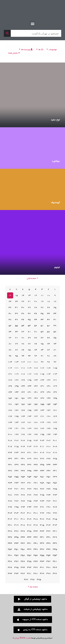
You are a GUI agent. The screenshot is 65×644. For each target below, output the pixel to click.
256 (10, 477)
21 (29, 301)
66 (49, 338)
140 (36, 392)
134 (23, 386)
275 (42, 495)
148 (36, 398)
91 (42, 356)
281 (55, 501)
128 (10, 380)
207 (16, 440)
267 (42, 489)
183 (16, 422)
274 (49, 495)
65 (55, 338)
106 (49, 368)
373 (29, 567)
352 (10, 549)
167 (16, 410)
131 (42, 386)
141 (29, 392)
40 (10, 314)
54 (23, 326)
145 (55, 398)
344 (10, 543)
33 (55, 314)
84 (36, 350)
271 (16, 489)
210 (49, 447)
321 (55, 531)
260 (36, 483)
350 (23, 549)
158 (23, 404)
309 (29, 519)
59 (42, 332)
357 (29, 555)
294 (23, 507)
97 (55, 362)
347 (42, 549)
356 (36, 555)
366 (23, 561)
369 (55, 567)
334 (23, 537)
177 (55, 422)
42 (49, 320)
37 (29, 314)
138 (49, 392)
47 (16, 320)
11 (42, 295)
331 (42, 537)
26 (49, 307)
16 (10, 295)
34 (49, 314)
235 (42, 465)
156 (36, 404)
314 (49, 525)
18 (49, 301)
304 (10, 513)
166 (23, 410)
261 (29, 483)
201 (55, 440)
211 (42, 447)
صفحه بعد (32, 587)
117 (29, 374)
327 (16, 531)
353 (55, 555)
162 (49, 410)
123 (42, 380)
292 (36, 507)
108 (36, 368)
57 (55, 332)
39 (16, 314)
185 (55, 428)
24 (10, 301)
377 (55, 573)
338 (49, 543)
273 (55, 495)
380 (36, 573)
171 (42, 416)
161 (55, 410)
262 (23, 483)
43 (42, 320)
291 (42, 507)
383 (16, 573)
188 (36, 428)
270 (23, 489)
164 (36, 410)
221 (29, 453)
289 (55, 507)
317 (29, 525)
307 (42, 519)
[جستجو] (7, 33)
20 (36, 301)
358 (23, 555)
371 (42, 567)
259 (42, 483)
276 (36, 495)
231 (16, 459)
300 (36, 513)
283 (42, 501)
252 (36, 477)
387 (26, 579)
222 (23, 453)
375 (16, 567)
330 (49, 537)
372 (36, 567)
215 (16, 447)
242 (49, 471)
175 (16, 416)
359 (16, 555)
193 (55, 434)
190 (23, 428)
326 (23, 531)
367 (16, 561)
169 (55, 416)
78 (23, 344)
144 (10, 392)
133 (29, 386)
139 (42, 392)
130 (49, 386)
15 (16, 295)
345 (55, 549)
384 (10, 573)
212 (36, 447)
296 (10, 507)
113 (55, 374)
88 (10, 350)
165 (29, 410)
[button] (32, 24)
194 (49, 434)
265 (55, 489)
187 (42, 428)
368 (10, 561)
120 (10, 374)
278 (23, 495)
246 (23, 471)
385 (39, 579)
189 (29, 428)
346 (49, 549)
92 (36, 356)
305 (55, 519)
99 (42, 362)
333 (29, 537)
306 (49, 519)
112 (10, 368)
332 (36, 537)
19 (42, 301)
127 (16, 380)
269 (29, 489)
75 (42, 344)
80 (10, 344)
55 (16, 326)
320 (10, 525)
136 (10, 386)
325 (29, 531)
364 (36, 561)
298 (49, 513)
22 (23, 301)
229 (29, 459)
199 (16, 434)
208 (10, 440)
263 (16, 483)
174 (23, 416)
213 (29, 447)
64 (10, 332)
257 (55, 483)
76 (36, 344)
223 (16, 453)
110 (23, 368)
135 (16, 386)
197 (29, 434)
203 (42, 440)
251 (42, 477)
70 (23, 338)
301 (29, 513)
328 (10, 531)
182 (23, 422)
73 (55, 344)
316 (36, 525)
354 (49, 555)
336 (10, 537)
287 (16, 501)
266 (49, 489)
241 (55, 471)
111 (16, 368)
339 (42, 543)
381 (29, 573)
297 (55, 513)
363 (42, 561)
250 (49, 477)
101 (29, 362)
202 (49, 440)
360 (10, 555)
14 (23, 295)
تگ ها (40, 50)
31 (16, 307)
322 (49, 531)
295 (16, 507)
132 (36, 386)
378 (49, 573)
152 (10, 398)
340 (36, 543)
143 (16, 392)
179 (42, 422)
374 (23, 567)
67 (42, 338)
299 (42, 513)
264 (10, 483)
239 (16, 465)
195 (42, 434)
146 (49, 398)
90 (49, 356)
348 (36, 549)
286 (23, 501)
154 (49, 404)
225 (55, 459)
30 (23, 307)
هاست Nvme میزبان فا (22, 638)
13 (29, 295)
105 (55, 368)
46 (23, 320)
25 (55, 307)
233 (55, 465)
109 (29, 368)
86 (23, 350)
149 (29, 398)
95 (16, 356)
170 (49, 416)
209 (55, 447)
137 (55, 392)
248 (10, 471)
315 (42, 525)
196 (36, 434)
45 (29, 320)
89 (55, 356)
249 (55, 477)
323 (42, 531)
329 (55, 537)
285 (29, 501)
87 (16, 350)
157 (29, 404)
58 (49, 332)
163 (42, 410)
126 (23, 380)
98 (49, 362)
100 (36, 362)
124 (36, 380)
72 (10, 338)
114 (49, 374)
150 (23, 398)
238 (23, 465)
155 (42, 404)
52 (36, 326)
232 (10, 459)
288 (10, 501)
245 (29, 471)
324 (36, 531)
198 (23, 434)
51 (42, 326)
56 (10, 326)
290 (49, 507)
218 (49, 453)
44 (36, 320)
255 (16, 477)
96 (10, 356)
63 (16, 332)
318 (23, 525)
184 (10, 422)
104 (10, 362)
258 (49, 483)
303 (16, 513)
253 (29, 477)
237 (29, 465)
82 (49, 350)
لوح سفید (55, 120)
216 (10, 447)
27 (42, 307)
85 (29, 350)
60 (36, 332)
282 (49, 501)
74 (49, 344)
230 (23, 459)
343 (16, 543)
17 (55, 301)
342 (23, 543)
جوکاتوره (56, 161)
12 (36, 295)
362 (49, 561)
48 (10, 320)
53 (29, 326)
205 (29, 440)
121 (55, 380)
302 (23, 513)
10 (49, 295)
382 (23, 573)
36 (36, 314)
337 (55, 543)
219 (42, 453)
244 (36, 471)
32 (10, 307)
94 (23, 356)
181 (29, 422)
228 (36, 459)
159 (16, 404)
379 (42, 573)
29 (29, 307)
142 (23, 392)
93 (29, 356)
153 (55, 404)
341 (29, 543)
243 (42, 471)
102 (23, 362)
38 (23, 314)
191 (16, 428)
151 (16, 398)
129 (55, 386)
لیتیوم (57, 267)
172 (36, 416)
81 (55, 350)
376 (10, 567)
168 (10, 410)
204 (36, 440)
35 (42, 314)
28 (36, 307)
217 (55, 453)
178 (49, 422)
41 (55, 320)
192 (10, 428)
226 (49, 459)
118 (23, 374)
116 (36, 374)
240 (10, 465)
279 (16, 495)
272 (10, 489)
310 (23, 519)
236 (36, 465)
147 (42, 398)
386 (33, 579)
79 (16, 344)
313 (55, 525)
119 (16, 374)
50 (49, 326)
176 (10, 416)
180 (36, 422)
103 (16, 362)
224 (10, 453)
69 (29, 338)
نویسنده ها (25, 50)
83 (42, 350)
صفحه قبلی (32, 278)
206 (23, 440)
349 (29, 549)
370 (49, 567)
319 (16, 525)
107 (42, 368)
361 (55, 561)
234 (49, 465)
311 (16, 519)
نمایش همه (14, 53)
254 (23, 477)
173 (29, 416)
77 (29, 344)
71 (16, 338)
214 (23, 447)
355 (42, 555)
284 (36, 501)
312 (10, 519)
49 (55, 326)
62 (23, 332)
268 (36, 489)
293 (29, 507)
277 (29, 495)
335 (16, 537)
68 (36, 338)
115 (42, 374)
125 (29, 380)
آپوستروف (55, 203)
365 (29, 561)
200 (10, 434)
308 (36, 519)
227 (42, 459)
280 (10, 495)
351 (16, 549)
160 (10, 404)
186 (49, 428)
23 (16, 301)
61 (29, 332)
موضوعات (51, 50)
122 (49, 380)
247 (16, 471)
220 (36, 453)
